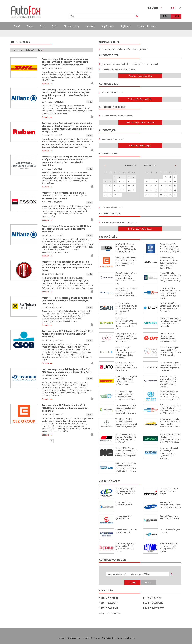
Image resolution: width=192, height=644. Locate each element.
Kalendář (31, 50)
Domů (17, 26)
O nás (54, 26)
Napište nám (108, 26)
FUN (165, 16)
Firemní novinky (72, 26)
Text (41, 50)
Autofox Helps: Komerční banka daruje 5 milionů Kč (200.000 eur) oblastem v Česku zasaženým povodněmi (65, 196)
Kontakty (90, 26)
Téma (21, 50)
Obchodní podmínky (103, 638)
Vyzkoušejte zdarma (147, 26)
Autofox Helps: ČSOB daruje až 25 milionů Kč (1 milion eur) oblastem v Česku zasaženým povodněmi (67, 334)
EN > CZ (148, 583)
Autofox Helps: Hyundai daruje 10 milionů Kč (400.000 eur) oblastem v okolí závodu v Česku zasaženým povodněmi (67, 372)
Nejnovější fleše (109, 42)
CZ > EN (132, 583)
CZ (172, 8)
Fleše (42, 26)
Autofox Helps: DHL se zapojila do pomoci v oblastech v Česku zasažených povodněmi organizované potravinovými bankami (66, 62)
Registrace (126, 26)
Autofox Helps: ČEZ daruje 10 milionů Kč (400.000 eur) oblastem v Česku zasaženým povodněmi (65, 408)
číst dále (45, 84)
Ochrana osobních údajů (124, 638)
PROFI (176, 16)
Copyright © (87, 638)
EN (180, 8)
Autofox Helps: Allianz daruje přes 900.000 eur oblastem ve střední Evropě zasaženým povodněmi (67, 229)
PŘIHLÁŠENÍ (154, 8)
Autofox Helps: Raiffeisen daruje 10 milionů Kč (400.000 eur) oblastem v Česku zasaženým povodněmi (67, 301)
